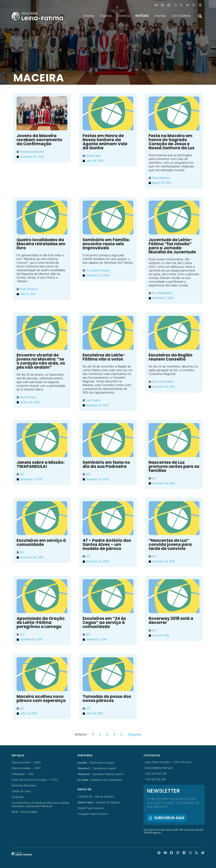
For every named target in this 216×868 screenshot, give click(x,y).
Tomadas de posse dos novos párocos (107, 698)
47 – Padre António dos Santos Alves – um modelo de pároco (107, 544)
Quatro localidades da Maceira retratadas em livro (41, 244)
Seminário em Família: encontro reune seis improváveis (106, 244)
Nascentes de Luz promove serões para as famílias (174, 466)
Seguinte (134, 734)
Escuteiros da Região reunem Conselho (171, 357)
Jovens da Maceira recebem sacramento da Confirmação (39, 140)
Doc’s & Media (182, 16)
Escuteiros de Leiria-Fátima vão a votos (104, 357)
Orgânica (107, 16)
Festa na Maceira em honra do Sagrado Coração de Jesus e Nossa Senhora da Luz (171, 142)
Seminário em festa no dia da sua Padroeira (106, 464)
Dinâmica (124, 16)
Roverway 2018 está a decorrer (171, 620)
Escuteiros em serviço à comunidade (41, 542)
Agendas (161, 16)
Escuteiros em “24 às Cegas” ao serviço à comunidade (104, 622)
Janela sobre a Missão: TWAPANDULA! (41, 464)
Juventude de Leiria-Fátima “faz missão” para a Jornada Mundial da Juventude (172, 246)
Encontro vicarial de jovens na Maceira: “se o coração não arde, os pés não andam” (41, 361)
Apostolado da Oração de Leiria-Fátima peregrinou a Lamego (41, 622)
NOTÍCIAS (143, 16)
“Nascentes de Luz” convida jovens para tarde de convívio (170, 544)
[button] (200, 16)
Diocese (90, 16)
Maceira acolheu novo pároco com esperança (41, 698)
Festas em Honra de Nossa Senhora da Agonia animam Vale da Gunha (105, 142)
